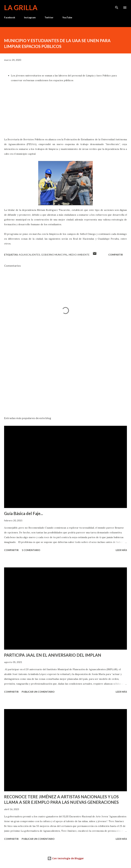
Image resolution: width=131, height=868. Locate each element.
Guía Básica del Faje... (24, 513)
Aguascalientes (29, 255)
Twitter (49, 17)
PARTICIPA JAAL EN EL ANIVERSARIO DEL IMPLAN (53, 655)
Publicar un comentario (38, 692)
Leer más (121, 550)
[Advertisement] (65, 381)
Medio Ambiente (79, 255)
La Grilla (21, 8)
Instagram (30, 17)
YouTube (67, 17)
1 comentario (31, 550)
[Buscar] (117, 6)
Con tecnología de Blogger (66, 858)
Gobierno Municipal (54, 255)
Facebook (10, 17)
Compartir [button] (116, 255)
